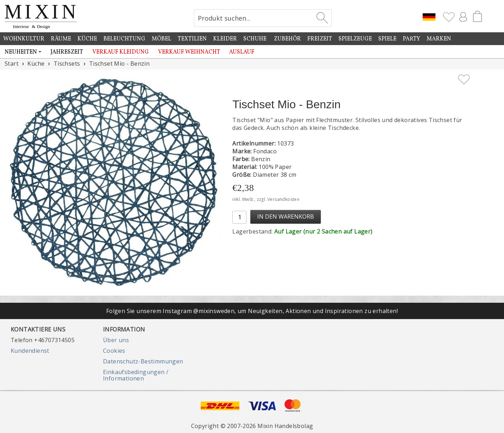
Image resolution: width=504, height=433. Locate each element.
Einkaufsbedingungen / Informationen (136, 375)
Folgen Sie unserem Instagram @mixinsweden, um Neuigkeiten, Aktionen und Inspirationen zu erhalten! (252, 311)
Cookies (114, 351)
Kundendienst (30, 351)
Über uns (116, 340)
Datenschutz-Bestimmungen (143, 361)
